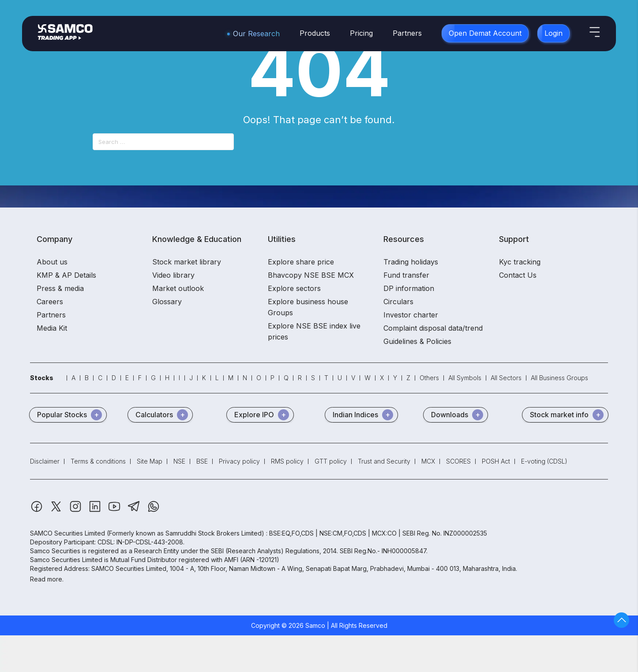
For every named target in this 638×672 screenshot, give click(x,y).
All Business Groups (559, 378)
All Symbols (465, 378)
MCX (428, 461)
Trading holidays (411, 262)
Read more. (47, 579)
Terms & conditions (98, 461)
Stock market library (187, 262)
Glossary (167, 302)
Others (429, 378)
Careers (50, 302)
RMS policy (287, 461)
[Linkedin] (96, 511)
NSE (179, 461)
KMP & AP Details (66, 275)
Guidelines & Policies (417, 341)
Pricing (361, 33)
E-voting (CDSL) (544, 461)
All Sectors (506, 378)
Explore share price (301, 262)
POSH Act (496, 461)
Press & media (60, 288)
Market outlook (178, 288)
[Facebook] (38, 511)
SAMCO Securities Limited (68, 533)
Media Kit (52, 328)
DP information (409, 288)
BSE (202, 461)
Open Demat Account (485, 33)
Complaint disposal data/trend (433, 328)
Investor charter (411, 315)
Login (554, 33)
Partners (407, 33)
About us (52, 262)
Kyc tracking (520, 262)
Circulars (398, 302)
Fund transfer (406, 275)
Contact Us (518, 275)
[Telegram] (135, 511)
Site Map (150, 461)
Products (315, 33)
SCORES (458, 461)
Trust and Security (384, 461)
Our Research (256, 34)
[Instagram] (76, 511)
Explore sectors (294, 288)
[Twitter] (57, 511)
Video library (173, 275)
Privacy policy (239, 461)
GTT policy (331, 461)
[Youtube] (115, 511)
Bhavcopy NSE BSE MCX (311, 275)
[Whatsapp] (154, 511)
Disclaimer (45, 461)
